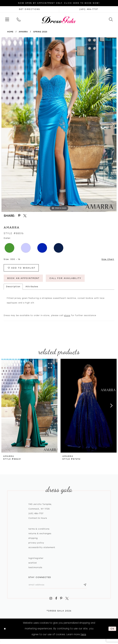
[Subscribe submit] (86, 585)
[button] (7, 19)
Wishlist (33, 563)
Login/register (36, 559)
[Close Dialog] (5, 629)
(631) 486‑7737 (36, 514)
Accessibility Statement (42, 548)
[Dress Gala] (59, 19)
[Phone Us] (19, 19)
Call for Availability (67, 278)
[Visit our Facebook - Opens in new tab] (56, 599)
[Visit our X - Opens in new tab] (67, 599)
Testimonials (35, 568)
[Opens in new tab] (29, 9)
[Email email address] (58, 585)
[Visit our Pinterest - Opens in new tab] (61, 599)
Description (13, 287)
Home (10, 32)
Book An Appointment (24, 278)
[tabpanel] (59, 125)
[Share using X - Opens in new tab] (25, 216)
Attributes (32, 287)
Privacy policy (36, 543)
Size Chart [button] (108, 259)
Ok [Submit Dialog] (112, 629)
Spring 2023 (40, 32)
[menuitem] (7, 19)
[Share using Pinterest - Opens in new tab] (19, 216)
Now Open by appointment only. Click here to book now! (59, 3)
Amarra (23, 32)
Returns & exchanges (40, 534)
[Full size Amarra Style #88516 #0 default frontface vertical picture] (59, 125)
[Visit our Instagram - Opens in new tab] (51, 599)
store (67, 316)
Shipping (33, 538)
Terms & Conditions (39, 529)
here (83, 635)
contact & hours (38, 518)
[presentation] (29, 406)
